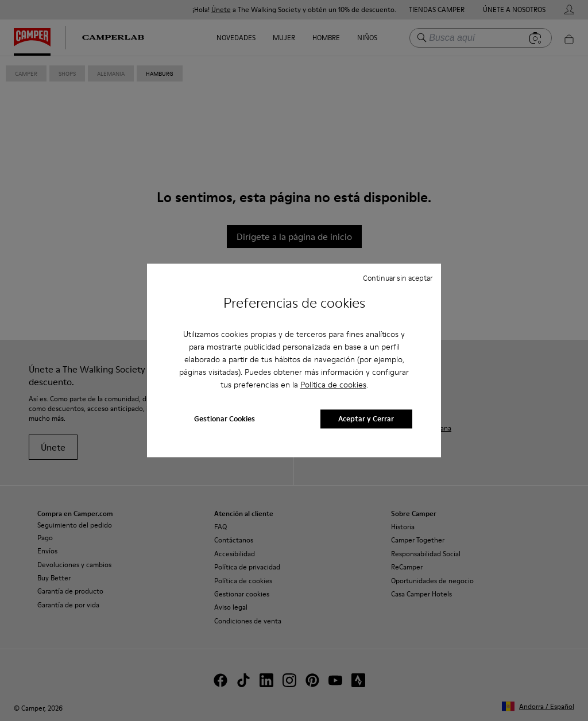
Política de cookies (333, 385)
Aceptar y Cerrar (366, 419)
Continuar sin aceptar (398, 278)
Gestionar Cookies (225, 419)
